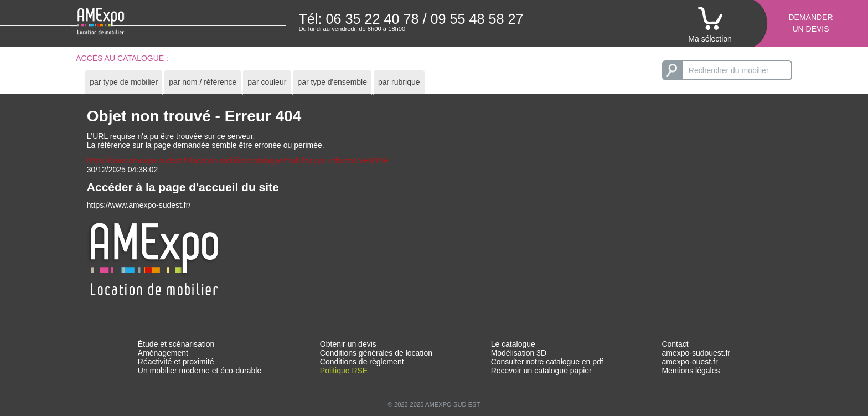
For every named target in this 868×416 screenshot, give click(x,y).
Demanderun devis (810, 23)
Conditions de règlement (362, 362)
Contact (675, 344)
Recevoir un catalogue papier (541, 371)
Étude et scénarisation (176, 344)
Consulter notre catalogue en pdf (547, 362)
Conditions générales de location (376, 353)
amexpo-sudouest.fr (696, 353)
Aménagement (163, 353)
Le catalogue (513, 344)
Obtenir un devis (348, 344)
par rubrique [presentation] (399, 82)
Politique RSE (344, 371)
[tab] (124, 82)
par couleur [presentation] (267, 82)
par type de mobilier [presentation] (124, 82)
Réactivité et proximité (176, 362)
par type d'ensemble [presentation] (332, 82)
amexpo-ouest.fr (689, 362)
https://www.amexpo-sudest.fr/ (139, 205)
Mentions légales (691, 371)
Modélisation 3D (519, 353)
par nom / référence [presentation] (203, 82)
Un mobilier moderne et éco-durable (200, 371)
